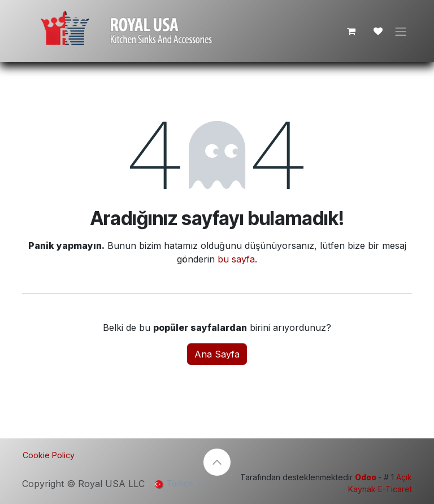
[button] (217, 462)
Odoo (366, 477)
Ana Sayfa (217, 355)
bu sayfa (236, 260)
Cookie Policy (49, 455)
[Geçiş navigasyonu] (401, 32)
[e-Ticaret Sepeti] (351, 32)
